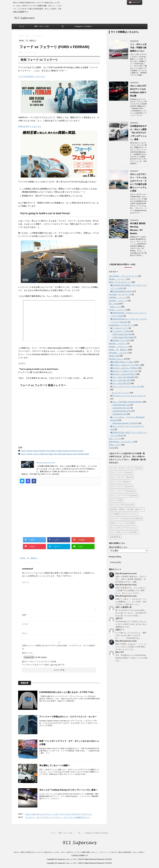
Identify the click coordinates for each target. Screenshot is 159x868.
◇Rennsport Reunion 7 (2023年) (125, 423)
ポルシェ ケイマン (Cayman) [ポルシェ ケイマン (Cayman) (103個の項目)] (121, 473)
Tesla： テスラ (115, 445)
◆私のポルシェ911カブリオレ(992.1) (125, 365)
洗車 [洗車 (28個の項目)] (112, 523)
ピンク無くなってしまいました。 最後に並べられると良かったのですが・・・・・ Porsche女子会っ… (131, 635)
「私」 (63, 26)
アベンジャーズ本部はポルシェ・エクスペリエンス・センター (68, 717)
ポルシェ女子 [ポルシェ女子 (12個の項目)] (115, 528)
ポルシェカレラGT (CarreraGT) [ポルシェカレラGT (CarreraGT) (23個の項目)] (122, 505)
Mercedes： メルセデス (119, 353)
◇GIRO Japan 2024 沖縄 (122, 334)
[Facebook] (34, 481)
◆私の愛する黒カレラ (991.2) (122, 362)
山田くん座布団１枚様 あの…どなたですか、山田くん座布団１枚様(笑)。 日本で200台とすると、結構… (131, 579)
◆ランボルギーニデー (119, 328)
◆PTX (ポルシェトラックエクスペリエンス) (128, 396)
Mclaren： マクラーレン (119, 347)
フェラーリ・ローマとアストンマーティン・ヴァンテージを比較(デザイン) (57, 817)
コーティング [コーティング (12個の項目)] (121, 523)
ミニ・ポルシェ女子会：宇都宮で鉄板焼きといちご (138, 48)
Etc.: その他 (114, 304)
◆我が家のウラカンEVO (120, 340)
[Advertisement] (59, 513)
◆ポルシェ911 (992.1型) (120, 380)
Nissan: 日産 (114, 356)
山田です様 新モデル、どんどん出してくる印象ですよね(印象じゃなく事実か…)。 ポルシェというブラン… (131, 590)
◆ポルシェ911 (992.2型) (120, 383)
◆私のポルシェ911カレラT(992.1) (124, 368)
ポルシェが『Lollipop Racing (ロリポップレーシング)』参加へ (68, 790)
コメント (26, 582)
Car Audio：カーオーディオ (120, 294)
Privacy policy (116, 562)
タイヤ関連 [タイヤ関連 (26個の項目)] (114, 514)
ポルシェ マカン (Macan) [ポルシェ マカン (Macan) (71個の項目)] (120, 482)
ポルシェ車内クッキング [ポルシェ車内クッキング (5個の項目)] (119, 532)
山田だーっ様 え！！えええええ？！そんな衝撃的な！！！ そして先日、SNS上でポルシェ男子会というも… (131, 602)
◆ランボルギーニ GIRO (120, 331)
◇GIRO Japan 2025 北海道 (123, 337)
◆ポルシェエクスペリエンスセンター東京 (127, 386)
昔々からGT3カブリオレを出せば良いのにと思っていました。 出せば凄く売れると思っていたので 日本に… (131, 613)
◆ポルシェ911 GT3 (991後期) (122, 377)
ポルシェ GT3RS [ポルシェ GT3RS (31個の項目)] (116, 500)
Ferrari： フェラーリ (117, 310)
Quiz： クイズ (115, 439)
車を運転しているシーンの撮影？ (55, 765)
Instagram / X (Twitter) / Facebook (83, 27)
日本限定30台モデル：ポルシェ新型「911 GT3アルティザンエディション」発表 (138, 133)
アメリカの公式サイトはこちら (32, 76)
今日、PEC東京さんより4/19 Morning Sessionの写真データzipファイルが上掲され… (131, 658)
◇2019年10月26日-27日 (121, 411)
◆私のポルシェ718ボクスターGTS (124, 371)
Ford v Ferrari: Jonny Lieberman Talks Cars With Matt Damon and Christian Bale (55, 454)
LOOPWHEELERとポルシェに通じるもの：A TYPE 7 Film (66, 692)
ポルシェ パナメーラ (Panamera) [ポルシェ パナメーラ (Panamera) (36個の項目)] (123, 491)
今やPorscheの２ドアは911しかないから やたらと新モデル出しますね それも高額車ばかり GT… (131, 624)
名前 (24, 615)
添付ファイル (27, 653)
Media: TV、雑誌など (29, 558)
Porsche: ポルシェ (116, 359)
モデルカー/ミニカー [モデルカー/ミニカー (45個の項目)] (129, 514)
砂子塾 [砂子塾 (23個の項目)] (132, 523)
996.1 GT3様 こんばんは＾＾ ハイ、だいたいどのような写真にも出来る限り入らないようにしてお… (131, 647)
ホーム (22, 26)
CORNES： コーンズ (118, 298)
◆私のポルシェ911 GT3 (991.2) (123, 374)
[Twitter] (22, 481)
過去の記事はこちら (118, 547)
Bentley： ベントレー (118, 279)
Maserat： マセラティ (118, 344)
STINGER (108, 859)
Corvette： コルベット (118, 301)
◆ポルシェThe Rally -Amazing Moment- (126, 402)
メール (25, 624)
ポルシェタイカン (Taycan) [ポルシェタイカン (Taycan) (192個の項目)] (131, 468)
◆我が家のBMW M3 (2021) (121, 291)
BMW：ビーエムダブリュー (120, 282)
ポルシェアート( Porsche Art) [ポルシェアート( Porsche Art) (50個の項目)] (121, 519)
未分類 (112, 448)
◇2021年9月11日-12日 (121, 408)
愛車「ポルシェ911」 (42, 26)
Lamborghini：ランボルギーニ (121, 325)
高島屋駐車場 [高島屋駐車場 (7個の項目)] (115, 537)
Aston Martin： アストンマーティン (123, 276)
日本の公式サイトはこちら (30, 126)
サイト (25, 633)
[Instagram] (28, 481)
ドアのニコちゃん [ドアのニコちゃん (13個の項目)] (130, 528)
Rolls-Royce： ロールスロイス (121, 442)
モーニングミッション (120, 393)
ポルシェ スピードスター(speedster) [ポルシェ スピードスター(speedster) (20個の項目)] (124, 496)
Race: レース (116, 307)
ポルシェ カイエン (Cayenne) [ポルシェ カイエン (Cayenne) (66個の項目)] (121, 486)
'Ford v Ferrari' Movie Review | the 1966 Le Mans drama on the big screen (52, 451)
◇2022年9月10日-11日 (121, 405)
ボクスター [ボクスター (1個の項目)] (114, 468)
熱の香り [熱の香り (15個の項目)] (135, 532)
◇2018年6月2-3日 (119, 414)
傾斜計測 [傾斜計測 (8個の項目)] (138, 519)
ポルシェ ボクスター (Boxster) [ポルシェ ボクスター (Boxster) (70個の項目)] (122, 477)
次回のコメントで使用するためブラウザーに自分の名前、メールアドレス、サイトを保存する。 (59, 647)
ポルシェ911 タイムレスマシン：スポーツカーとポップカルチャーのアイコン (59, 814)
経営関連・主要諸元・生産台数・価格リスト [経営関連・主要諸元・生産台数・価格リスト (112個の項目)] (127, 509)
